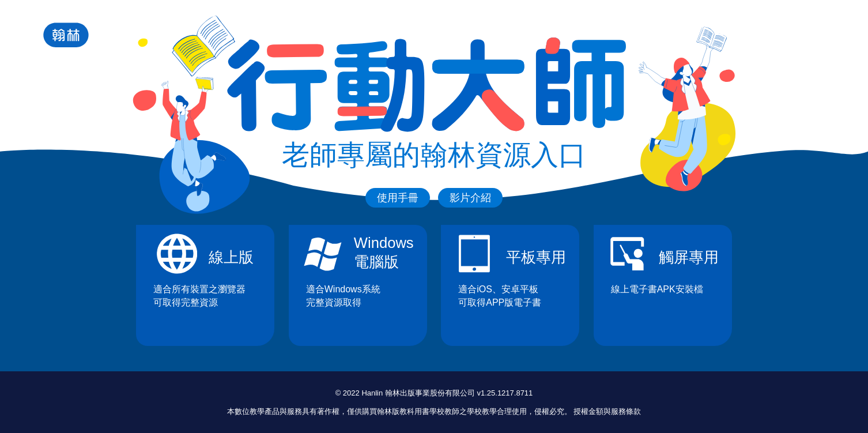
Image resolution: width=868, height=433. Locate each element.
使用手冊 (398, 198)
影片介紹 (470, 198)
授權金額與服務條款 (607, 411)
